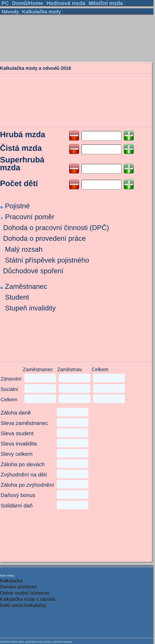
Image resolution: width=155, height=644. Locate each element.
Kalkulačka (11, 581)
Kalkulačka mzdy (41, 11)
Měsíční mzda (106, 3)
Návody (10, 11)
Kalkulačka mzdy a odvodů (28, 599)
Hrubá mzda (23, 135)
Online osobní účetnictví (25, 593)
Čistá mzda (21, 148)
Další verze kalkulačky (23, 606)
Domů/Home (28, 3)
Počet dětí (19, 184)
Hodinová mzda (66, 3)
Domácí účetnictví (18, 587)
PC (5, 3)
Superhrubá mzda (22, 164)
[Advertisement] (77, 39)
